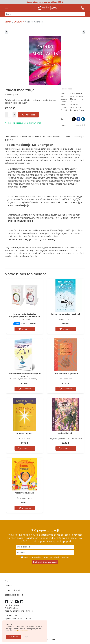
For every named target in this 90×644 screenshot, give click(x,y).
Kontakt (8, 586)
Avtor (63, 96)
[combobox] (45, 14)
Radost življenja (65, 433)
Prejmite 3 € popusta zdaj (45, 562)
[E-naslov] (45, 553)
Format (64, 107)
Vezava (64, 99)
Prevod (64, 110)
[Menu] (6, 8)
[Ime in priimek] (45, 547)
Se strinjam (14, 637)
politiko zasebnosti (21, 631)
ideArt (53, 639)
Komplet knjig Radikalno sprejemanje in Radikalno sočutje (25, 315)
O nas (7, 581)
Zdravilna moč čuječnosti (66, 374)
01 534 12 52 (12, 616)
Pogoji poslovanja (13, 590)
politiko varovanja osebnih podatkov (52, 557)
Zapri (26, 637)
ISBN (63, 93)
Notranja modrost (25, 433)
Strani (63, 102)
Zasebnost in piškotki (14, 595)
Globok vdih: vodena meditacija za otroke (25, 375)
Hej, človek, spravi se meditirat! (66, 314)
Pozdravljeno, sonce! (25, 493)
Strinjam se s (45, 557)
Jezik (63, 104)
